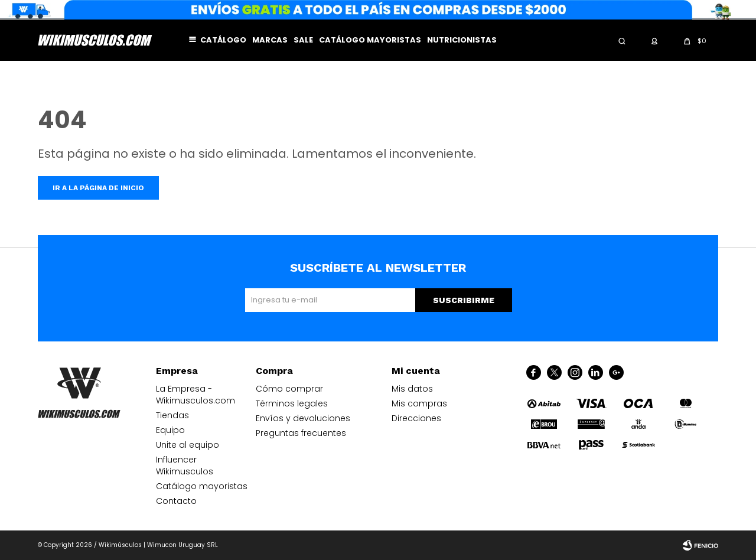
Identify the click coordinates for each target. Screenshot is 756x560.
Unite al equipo (188, 445)
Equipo (170, 430)
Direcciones (416, 418)
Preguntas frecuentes (301, 433)
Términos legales (292, 403)
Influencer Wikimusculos (185, 465)
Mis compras (419, 403)
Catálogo (223, 40)
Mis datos (412, 389)
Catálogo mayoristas (370, 40)
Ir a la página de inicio (98, 188)
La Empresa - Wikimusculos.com (195, 395)
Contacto (176, 501)
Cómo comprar (289, 389)
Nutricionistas (462, 40)
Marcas (270, 40)
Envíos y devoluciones (303, 418)
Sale (303, 40)
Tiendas (172, 415)
